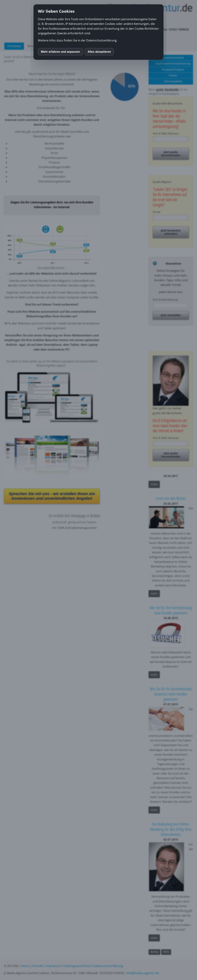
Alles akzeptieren (99, 52)
